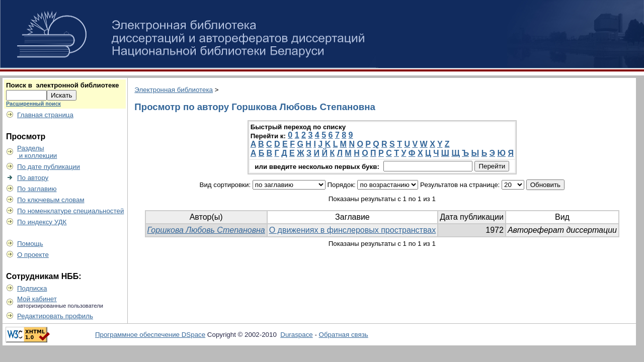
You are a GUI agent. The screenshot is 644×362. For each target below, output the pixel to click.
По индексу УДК (42, 222)
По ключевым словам (51, 200)
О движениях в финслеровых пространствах (352, 230)
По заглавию (37, 189)
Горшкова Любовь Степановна (206, 230)
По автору (33, 178)
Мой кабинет (37, 299)
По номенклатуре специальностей (70, 211)
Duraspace (296, 335)
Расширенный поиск (33, 104)
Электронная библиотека (174, 90)
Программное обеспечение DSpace (150, 335)
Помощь (30, 244)
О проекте (33, 255)
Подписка (32, 288)
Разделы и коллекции (37, 152)
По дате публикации (49, 167)
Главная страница (45, 115)
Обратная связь (344, 335)
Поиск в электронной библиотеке (62, 85)
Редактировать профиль (55, 316)
